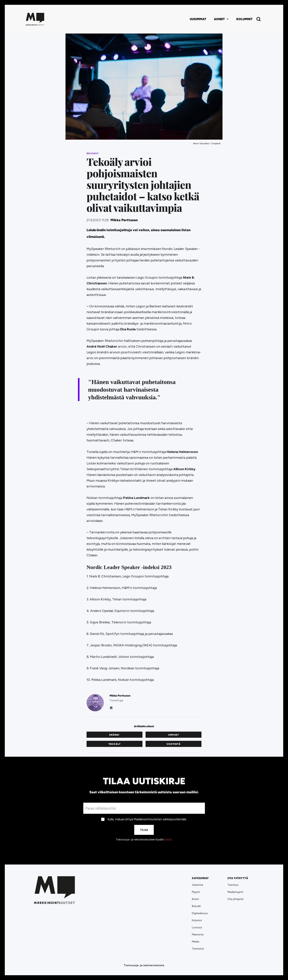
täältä (168, 840)
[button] (221, 19)
